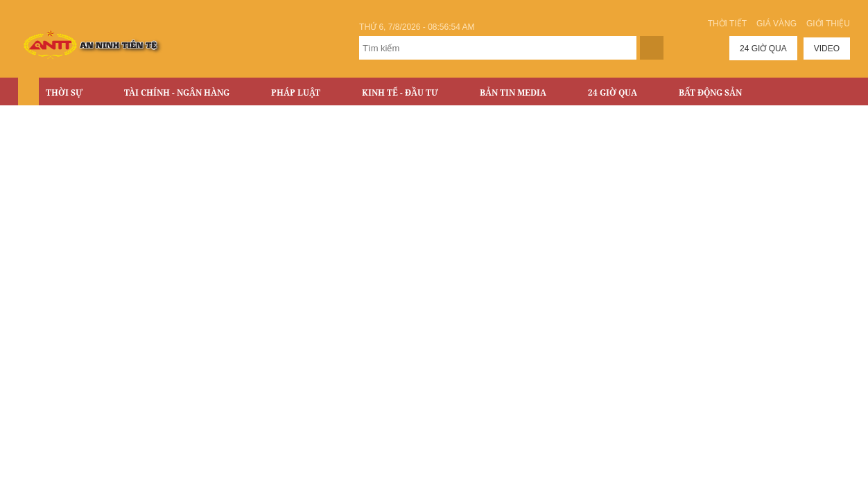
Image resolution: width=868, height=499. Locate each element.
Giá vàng (776, 24)
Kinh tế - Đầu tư (400, 93)
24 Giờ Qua (613, 93)
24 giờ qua (763, 49)
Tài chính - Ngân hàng (177, 93)
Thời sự (64, 93)
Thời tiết (727, 24)
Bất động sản (710, 93)
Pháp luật (296, 93)
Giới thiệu (828, 24)
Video (827, 49)
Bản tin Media (513, 93)
